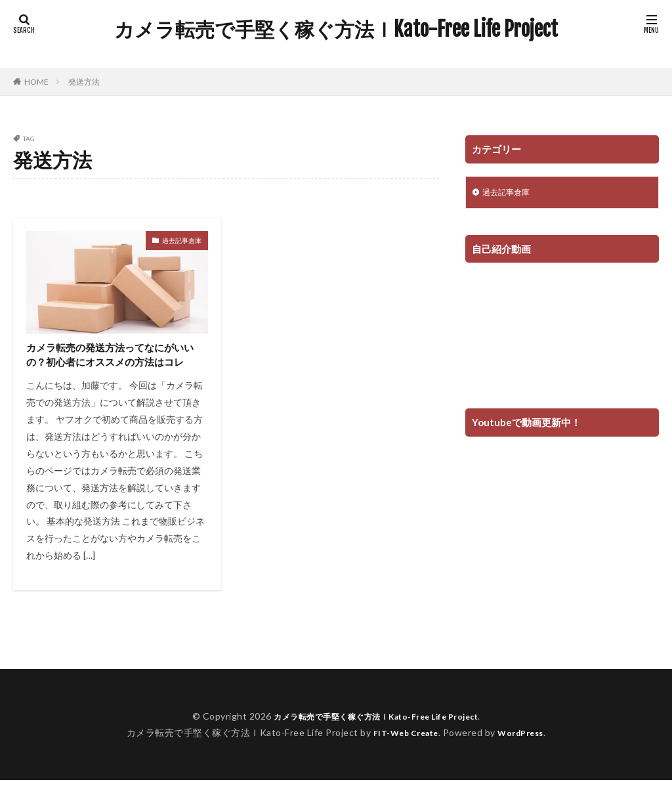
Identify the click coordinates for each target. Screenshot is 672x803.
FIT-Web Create (402, 755)
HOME (36, 81)
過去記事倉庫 (182, 240)
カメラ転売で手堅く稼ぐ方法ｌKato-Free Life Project (336, 30)
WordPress (526, 755)
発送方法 (84, 82)
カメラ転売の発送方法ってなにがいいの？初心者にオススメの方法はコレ (115, 366)
